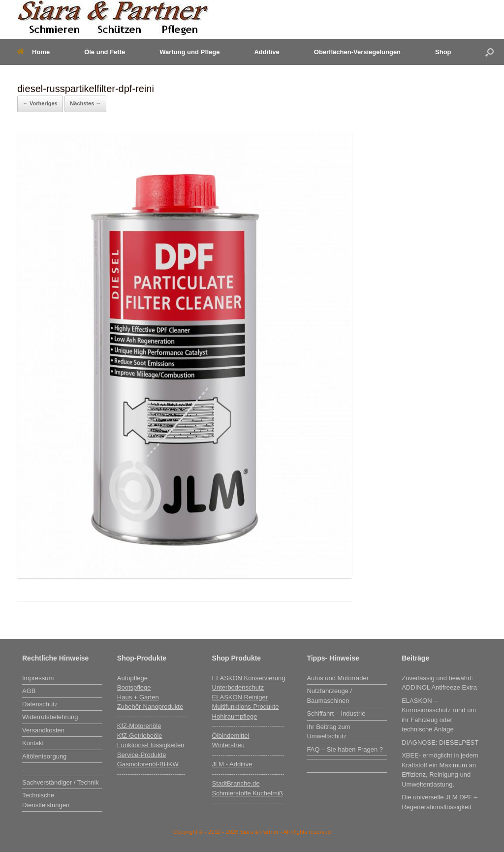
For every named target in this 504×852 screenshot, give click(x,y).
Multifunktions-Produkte (246, 707)
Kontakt (33, 743)
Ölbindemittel (231, 736)
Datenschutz (40, 704)
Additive (267, 52)
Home (33, 52)
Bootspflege (134, 687)
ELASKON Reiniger (240, 697)
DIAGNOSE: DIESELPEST (440, 742)
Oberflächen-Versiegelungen (357, 52)
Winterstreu (228, 745)
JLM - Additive (232, 764)
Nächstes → (85, 103)
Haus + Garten (138, 697)
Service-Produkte (142, 755)
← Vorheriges (40, 103)
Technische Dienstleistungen (46, 800)
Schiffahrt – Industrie (336, 713)
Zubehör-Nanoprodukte (150, 707)
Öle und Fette (105, 52)
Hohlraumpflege (235, 716)
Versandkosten (43, 730)
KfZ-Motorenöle (139, 726)
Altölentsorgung (44, 756)
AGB (29, 691)
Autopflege (132, 678)
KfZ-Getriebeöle (140, 736)
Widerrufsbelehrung (50, 717)
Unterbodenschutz (238, 687)
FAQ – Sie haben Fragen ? (345, 749)
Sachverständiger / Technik (61, 782)
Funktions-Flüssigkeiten (151, 745)
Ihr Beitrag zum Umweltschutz (328, 732)
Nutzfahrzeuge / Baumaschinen (329, 696)
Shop (443, 52)
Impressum (38, 678)
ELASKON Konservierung (249, 678)
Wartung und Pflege (189, 52)
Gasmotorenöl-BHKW (148, 764)
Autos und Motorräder (338, 678)
